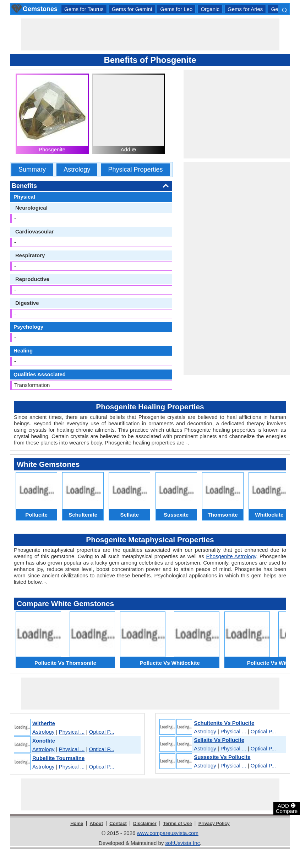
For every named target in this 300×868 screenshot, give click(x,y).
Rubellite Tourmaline (58, 758)
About (97, 823)
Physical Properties (135, 169)
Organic (210, 9)
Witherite (44, 723)
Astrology (77, 169)
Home (77, 823)
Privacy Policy (214, 823)
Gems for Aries (245, 9)
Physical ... (72, 732)
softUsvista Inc (182, 843)
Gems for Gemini (132, 9)
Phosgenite (52, 149)
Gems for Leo (176, 9)
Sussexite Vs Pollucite (222, 757)
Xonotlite (44, 741)
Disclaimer (145, 823)
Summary (32, 169)
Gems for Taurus (84, 9)
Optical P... (102, 732)
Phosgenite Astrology (231, 556)
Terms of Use (177, 823)
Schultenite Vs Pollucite (224, 723)
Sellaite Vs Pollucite (219, 740)
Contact (118, 823)
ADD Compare (287, 808)
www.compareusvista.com (168, 833)
